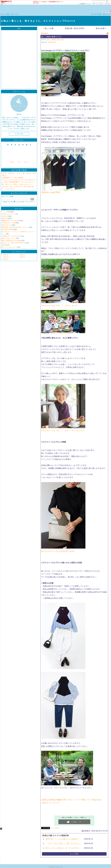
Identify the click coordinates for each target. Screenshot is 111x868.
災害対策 (5, 245)
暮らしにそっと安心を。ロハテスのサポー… (63, 848)
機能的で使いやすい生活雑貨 (11, 221)
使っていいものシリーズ (10, 247)
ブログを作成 (99, 4)
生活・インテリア (8, 4)
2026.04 (6, 257)
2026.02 (22, 255)
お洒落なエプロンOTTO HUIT (11, 236)
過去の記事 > (101, 28)
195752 (105, 12)
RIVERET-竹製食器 (8, 229)
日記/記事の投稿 (19, 170)
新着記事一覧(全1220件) (75, 28)
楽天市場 (107, 4)
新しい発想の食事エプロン (52, 37)
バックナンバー (19, 252)
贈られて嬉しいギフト (9, 238)
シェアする (55, 828)
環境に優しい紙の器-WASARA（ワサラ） (15, 227)
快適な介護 (5, 218)
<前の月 (12, 162)
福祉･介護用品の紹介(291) (55, 40)
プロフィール (14, 14)
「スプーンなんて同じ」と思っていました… (63, 843)
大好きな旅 (5, 216)
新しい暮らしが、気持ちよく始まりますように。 (18, 184)
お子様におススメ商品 (9, 223)
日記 (8, 14)
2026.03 (6, 259)
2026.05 (6, 255)
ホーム (3, 14)
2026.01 (22, 257)
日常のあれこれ (7, 225)
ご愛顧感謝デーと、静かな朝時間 (12, 178)
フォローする (19, 134)
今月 (19, 162)
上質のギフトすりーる (9, 214)
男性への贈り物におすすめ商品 (12, 241)
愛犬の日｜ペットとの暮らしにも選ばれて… (63, 839)
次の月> (26, 162)
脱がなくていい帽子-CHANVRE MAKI (14, 243)
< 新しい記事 (48, 28)
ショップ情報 (6, 212)
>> (84, 4)
